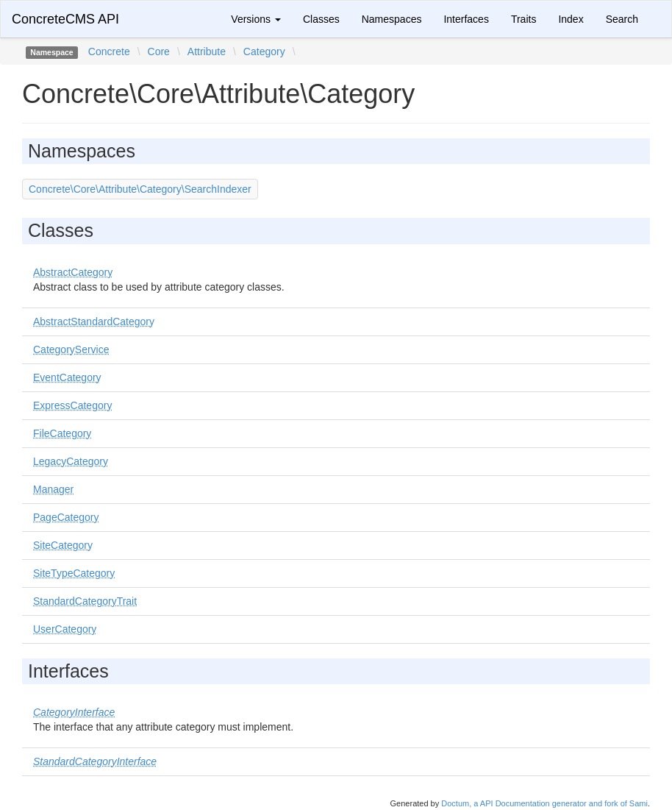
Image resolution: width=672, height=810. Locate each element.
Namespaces (392, 19)
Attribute (207, 51)
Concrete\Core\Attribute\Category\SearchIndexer (140, 189)
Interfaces (466, 19)
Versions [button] (256, 19)
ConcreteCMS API (65, 19)
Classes (321, 19)
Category (264, 51)
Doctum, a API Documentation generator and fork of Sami (544, 803)
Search (622, 19)
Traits (523, 19)
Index (571, 19)
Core (159, 51)
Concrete (109, 51)
